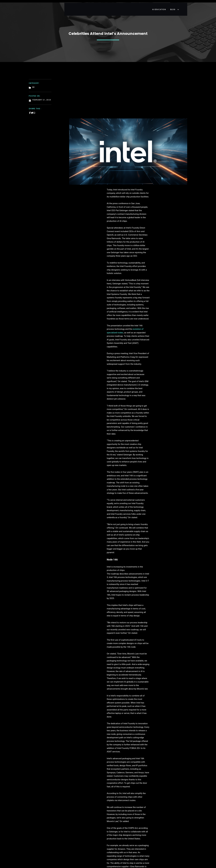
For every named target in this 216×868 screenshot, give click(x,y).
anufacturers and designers (83, 690)
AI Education (164, 6)
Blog (181, 6)
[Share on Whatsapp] (34, 109)
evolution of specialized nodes (145, 253)
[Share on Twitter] (32, 109)
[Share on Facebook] (30, 109)
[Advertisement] (128, 93)
